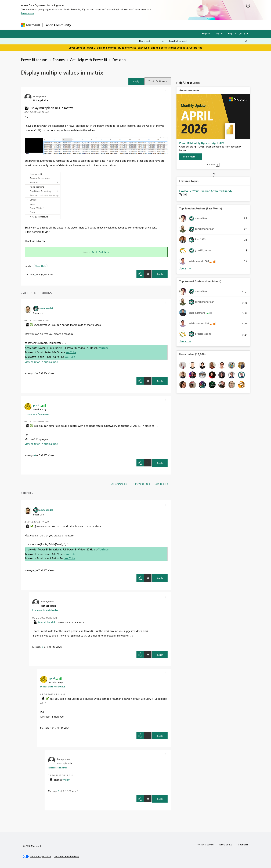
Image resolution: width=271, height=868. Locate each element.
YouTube (103, 348)
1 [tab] (208, 165)
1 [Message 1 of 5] (35, 274)
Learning (153, 25)
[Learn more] (191, 157)
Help (230, 33)
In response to (37, 414)
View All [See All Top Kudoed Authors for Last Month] (185, 341)
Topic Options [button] (157, 81)
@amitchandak (47, 622)
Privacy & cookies (206, 844)
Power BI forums (34, 59)
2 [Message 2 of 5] (35, 373)
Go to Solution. (101, 252)
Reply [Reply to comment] (160, 381)
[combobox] (208, 41)
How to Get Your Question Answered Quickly (206, 191)
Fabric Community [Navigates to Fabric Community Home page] (58, 25)
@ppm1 (67, 780)
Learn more (28, 13)
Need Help (40, 266)
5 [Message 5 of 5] (59, 791)
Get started (196, 48)
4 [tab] (214, 165)
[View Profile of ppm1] (36, 405)
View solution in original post (41, 362)
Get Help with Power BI (88, 59)
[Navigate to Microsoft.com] (31, 25)
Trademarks (242, 844)
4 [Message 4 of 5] (35, 455)
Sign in (219, 33)
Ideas (109, 25)
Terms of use (225, 844)
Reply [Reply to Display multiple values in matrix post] (160, 274)
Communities (124, 25)
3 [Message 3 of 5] (43, 647)
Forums (79, 25)
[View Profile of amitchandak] (46, 308)
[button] (136, 81)
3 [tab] (212, 165)
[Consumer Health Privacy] (67, 856)
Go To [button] (242, 34)
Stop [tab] (218, 165)
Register (206, 33)
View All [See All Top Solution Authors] (185, 268)
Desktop (119, 59)
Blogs (140, 25)
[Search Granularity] (151, 41)
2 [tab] (210, 165)
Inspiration (94, 25)
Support (168, 25)
